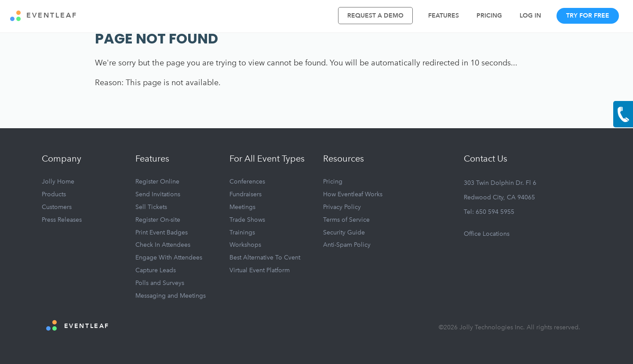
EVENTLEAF (44, 16)
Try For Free (588, 16)
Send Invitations (158, 194)
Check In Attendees (163, 245)
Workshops (245, 245)
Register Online (157, 182)
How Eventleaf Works (353, 194)
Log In (530, 16)
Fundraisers (246, 194)
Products (54, 194)
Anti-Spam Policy (347, 245)
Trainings (242, 232)
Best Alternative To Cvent (265, 258)
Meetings (242, 207)
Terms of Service (346, 220)
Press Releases (62, 220)
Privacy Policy (342, 207)
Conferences (247, 182)
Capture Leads (156, 270)
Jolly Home (58, 182)
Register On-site (158, 220)
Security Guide (344, 232)
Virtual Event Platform (260, 270)
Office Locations (487, 234)
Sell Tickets (151, 207)
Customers (57, 207)
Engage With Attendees (169, 258)
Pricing (489, 16)
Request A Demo (375, 16)
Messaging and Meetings (171, 296)
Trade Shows (247, 220)
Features (444, 16)
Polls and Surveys (160, 283)
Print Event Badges (162, 232)
